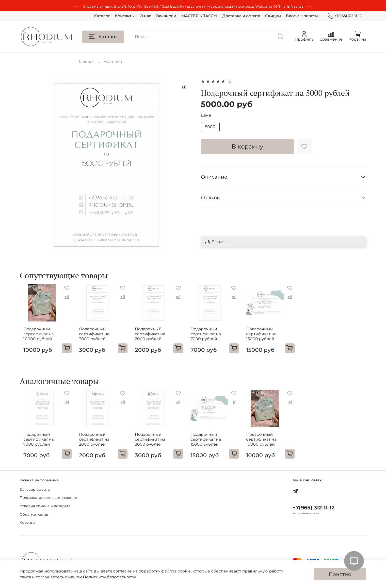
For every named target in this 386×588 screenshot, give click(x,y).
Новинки (113, 61)
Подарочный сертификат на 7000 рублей (212, 337)
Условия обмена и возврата (45, 506)
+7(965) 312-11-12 (345, 16)
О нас (145, 16)
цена (206, 115)
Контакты (125, 16)
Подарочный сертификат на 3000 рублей (94, 337)
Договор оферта (35, 489)
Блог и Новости (302, 16)
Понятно (340, 574)
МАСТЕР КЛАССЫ (199, 16)
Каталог (102, 16)
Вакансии (166, 16)
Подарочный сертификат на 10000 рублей (35, 337)
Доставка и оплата (241, 16)
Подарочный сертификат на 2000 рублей (153, 337)
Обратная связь (34, 514)
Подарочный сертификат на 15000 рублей (271, 337)
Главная (87, 61)
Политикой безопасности (109, 577)
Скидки (273, 16)
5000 (210, 127)
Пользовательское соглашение (48, 498)
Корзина (27, 522)
